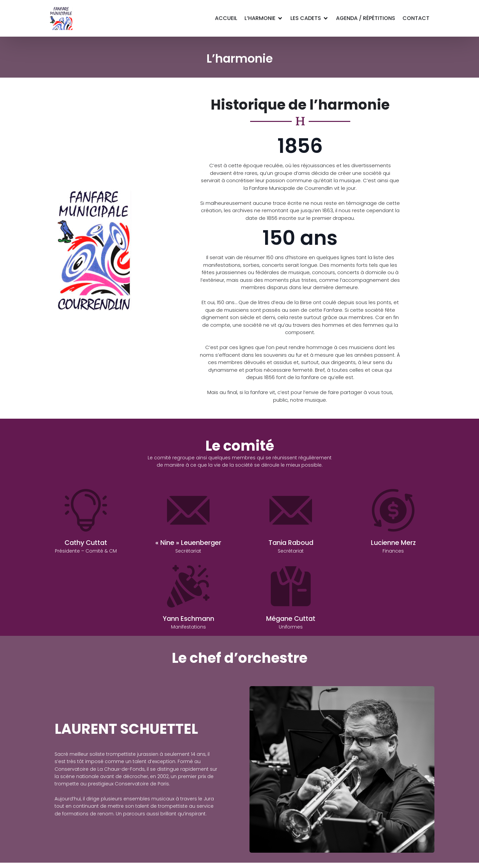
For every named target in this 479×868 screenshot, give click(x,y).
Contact (416, 18)
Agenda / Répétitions (366, 18)
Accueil (226, 18)
